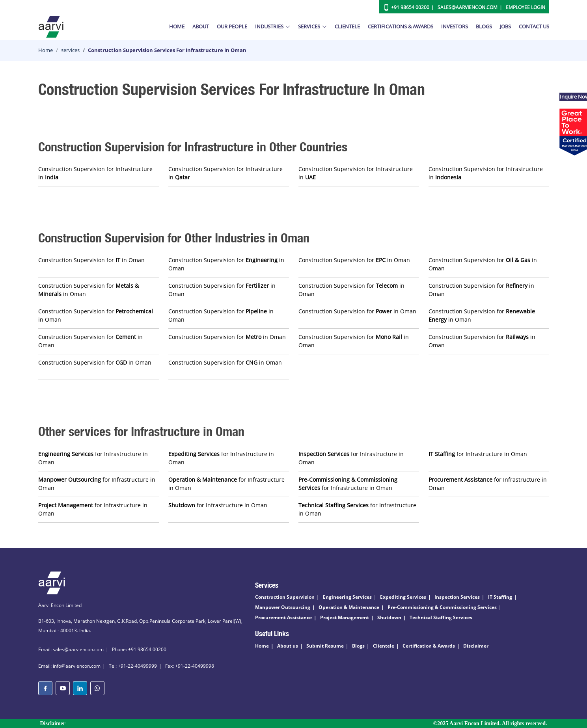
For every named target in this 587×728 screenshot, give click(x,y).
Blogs (484, 26)
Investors (455, 26)
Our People (232, 26)
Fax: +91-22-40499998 (190, 666)
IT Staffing (500, 597)
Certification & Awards (429, 646)
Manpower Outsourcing (283, 607)
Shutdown (389, 617)
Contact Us (534, 26)
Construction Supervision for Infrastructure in (95, 173)
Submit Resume (325, 646)
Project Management (345, 617)
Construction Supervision (285, 597)
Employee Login (526, 7)
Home (177, 26)
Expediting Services (403, 597)
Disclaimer (476, 646)
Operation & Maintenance (349, 607)
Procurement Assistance (283, 617)
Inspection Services (457, 597)
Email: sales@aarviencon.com (71, 649)
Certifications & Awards (401, 26)
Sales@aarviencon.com (468, 7)
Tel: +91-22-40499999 (133, 666)
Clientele (347, 26)
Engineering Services (347, 597)
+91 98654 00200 (410, 7)
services (70, 50)
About (201, 26)
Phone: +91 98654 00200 (139, 649)
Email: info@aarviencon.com (69, 666)
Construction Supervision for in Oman (91, 260)
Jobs (505, 26)
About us (288, 646)
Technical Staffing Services (441, 617)
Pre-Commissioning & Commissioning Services (442, 607)
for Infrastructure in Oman (93, 458)
